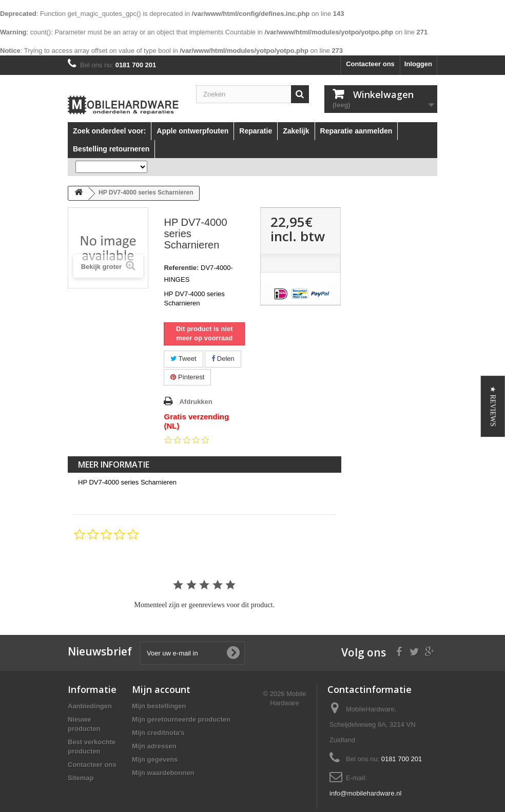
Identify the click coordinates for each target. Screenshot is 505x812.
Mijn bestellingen (159, 706)
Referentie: (181, 268)
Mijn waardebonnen (163, 773)
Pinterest (187, 377)
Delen (223, 359)
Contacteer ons (370, 64)
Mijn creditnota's (158, 733)
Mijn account (161, 689)
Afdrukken (196, 402)
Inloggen (418, 64)
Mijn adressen (154, 746)
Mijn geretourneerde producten (181, 719)
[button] (493, 406)
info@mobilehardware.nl (365, 793)
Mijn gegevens (155, 759)
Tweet (183, 359)
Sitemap (81, 778)
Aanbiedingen (90, 706)
